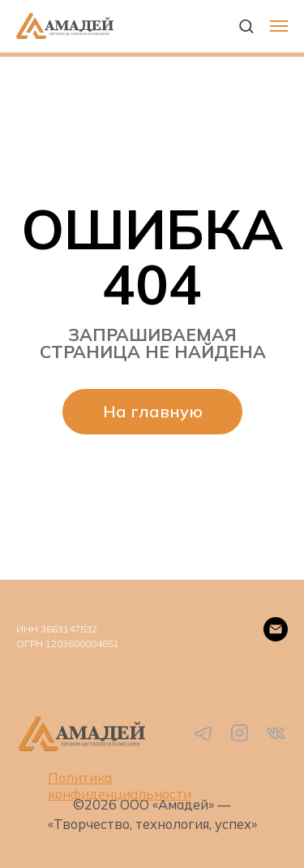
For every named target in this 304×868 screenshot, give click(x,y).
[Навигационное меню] (279, 26)
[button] (246, 26)
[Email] (276, 629)
